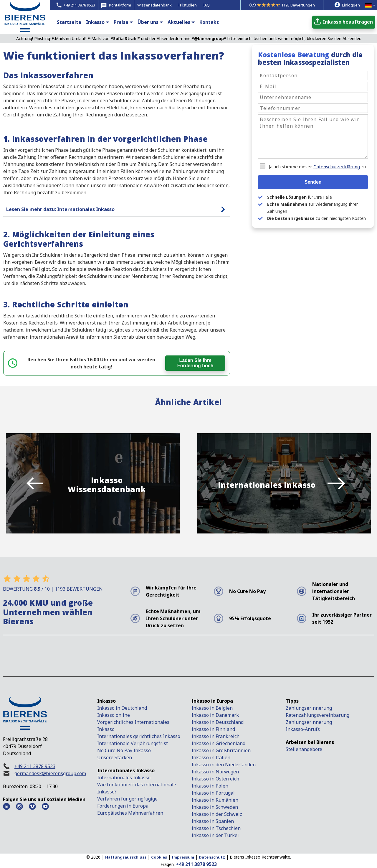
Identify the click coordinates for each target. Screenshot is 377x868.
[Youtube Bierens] (45, 806)
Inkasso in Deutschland (218, 722)
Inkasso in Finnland (213, 729)
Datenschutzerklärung (337, 167)
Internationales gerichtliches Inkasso (139, 736)
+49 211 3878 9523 (35, 766)
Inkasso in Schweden (215, 807)
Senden (313, 182)
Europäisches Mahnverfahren (130, 813)
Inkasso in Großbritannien (221, 750)
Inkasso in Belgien (212, 708)
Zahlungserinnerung (309, 708)
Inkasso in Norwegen (215, 772)
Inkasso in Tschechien (216, 828)
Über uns (148, 22)
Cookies (159, 857)
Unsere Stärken (115, 757)
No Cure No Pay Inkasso (124, 750)
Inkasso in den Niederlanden (224, 765)
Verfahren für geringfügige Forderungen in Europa (127, 802)
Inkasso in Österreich (215, 779)
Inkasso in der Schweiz (217, 814)
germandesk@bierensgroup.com (50, 773)
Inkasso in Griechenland (218, 743)
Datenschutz (212, 857)
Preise (121, 22)
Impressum (183, 857)
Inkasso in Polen (210, 786)
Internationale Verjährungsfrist (133, 743)
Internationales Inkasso (124, 778)
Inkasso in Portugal (213, 793)
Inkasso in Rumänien (215, 800)
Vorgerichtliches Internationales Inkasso (133, 726)
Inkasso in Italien (211, 757)
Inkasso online (114, 715)
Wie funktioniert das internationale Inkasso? (137, 788)
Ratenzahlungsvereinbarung (318, 715)
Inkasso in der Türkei (215, 835)
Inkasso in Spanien (213, 821)
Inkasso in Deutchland (122, 708)
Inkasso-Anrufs (303, 729)
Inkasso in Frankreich (215, 736)
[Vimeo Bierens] (32, 806)
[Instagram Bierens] (19, 806)
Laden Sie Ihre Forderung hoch (195, 363)
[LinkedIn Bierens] (6, 806)
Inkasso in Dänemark (215, 715)
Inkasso (95, 22)
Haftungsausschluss (126, 857)
